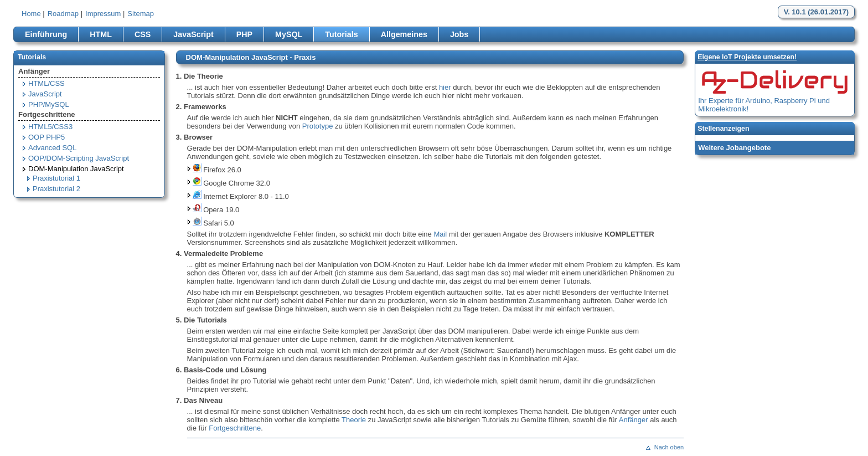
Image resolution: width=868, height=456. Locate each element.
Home (31, 14)
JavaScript (193, 34)
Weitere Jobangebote (734, 148)
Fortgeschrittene (235, 428)
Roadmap (63, 14)
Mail (440, 234)
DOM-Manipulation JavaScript (76, 169)
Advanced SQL (52, 148)
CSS (143, 34)
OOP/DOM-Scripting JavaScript (79, 158)
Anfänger (634, 420)
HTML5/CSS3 (50, 127)
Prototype (318, 126)
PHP (244, 34)
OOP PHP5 (46, 137)
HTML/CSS (46, 83)
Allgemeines (404, 34)
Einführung (46, 34)
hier (445, 87)
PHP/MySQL (49, 104)
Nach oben (669, 447)
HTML (101, 34)
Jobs (459, 34)
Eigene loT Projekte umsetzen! (747, 57)
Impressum (103, 14)
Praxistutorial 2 (56, 189)
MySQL (289, 34)
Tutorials (341, 34)
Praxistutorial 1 (56, 178)
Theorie (354, 420)
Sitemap (141, 14)
